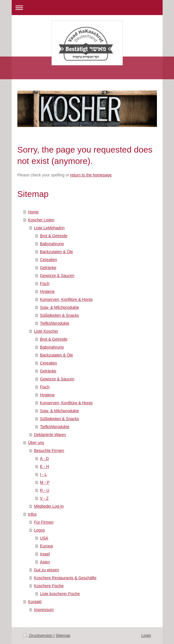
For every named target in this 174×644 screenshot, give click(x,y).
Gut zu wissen (46, 570)
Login (146, 635)
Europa (46, 546)
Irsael (45, 554)
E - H (44, 466)
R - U (45, 490)
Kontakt (35, 602)
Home (33, 212)
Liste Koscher (46, 331)
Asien (45, 562)
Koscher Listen (41, 220)
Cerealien (48, 260)
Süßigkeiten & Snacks (59, 315)
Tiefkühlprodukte (55, 323)
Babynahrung (52, 244)
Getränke (48, 268)
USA (44, 538)
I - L (43, 474)
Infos (32, 514)
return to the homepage (91, 175)
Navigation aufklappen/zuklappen (87, 8)
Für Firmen (44, 522)
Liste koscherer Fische (60, 594)
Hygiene (47, 291)
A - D (44, 458)
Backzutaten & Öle (56, 252)
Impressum (44, 610)
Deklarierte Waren (50, 435)
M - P (45, 482)
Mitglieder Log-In (49, 506)
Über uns (36, 443)
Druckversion (38, 635)
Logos (39, 530)
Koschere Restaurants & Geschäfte (65, 578)
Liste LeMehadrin (49, 228)
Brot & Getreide (54, 236)
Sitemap (63, 635)
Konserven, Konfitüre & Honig (66, 299)
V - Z (44, 498)
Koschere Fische (49, 586)
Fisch (45, 284)
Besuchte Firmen (49, 451)
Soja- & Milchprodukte (59, 307)
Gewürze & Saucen (57, 276)
